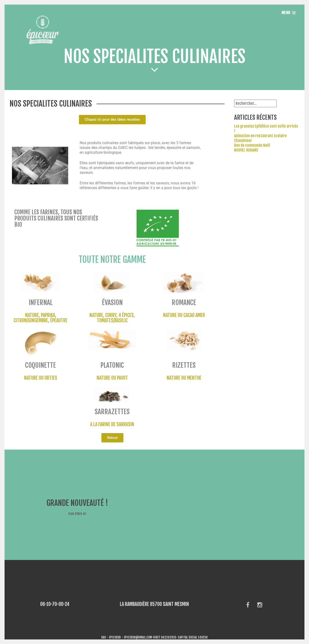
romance (184, 302)
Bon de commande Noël (252, 145)
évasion (112, 302)
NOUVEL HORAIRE (246, 150)
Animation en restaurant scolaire (260, 136)
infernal (41, 302)
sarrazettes (112, 412)
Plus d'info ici (77, 514)
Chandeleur (243, 141)
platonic (112, 365)
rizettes (184, 365)
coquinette (41, 365)
